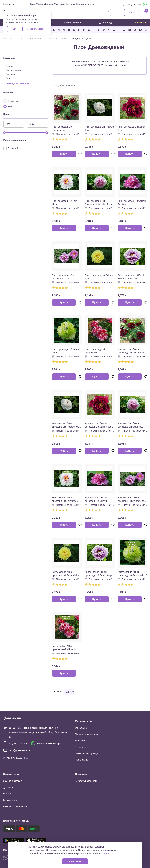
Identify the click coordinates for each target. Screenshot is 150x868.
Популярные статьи (85, 4)
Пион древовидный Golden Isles (99, 277)
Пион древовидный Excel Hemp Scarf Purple (131, 277)
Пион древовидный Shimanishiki (95, 351)
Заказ (32, 4)
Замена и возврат (12, 781)
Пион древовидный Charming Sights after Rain (98, 203)
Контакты (71, 4)
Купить (64, 154)
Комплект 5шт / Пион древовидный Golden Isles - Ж (66, 574)
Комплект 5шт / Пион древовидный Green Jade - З (133, 574)
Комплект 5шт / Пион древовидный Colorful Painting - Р (96, 500)
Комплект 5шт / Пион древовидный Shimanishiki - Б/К (66, 648)
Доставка (49, 4)
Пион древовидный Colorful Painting (132, 203)
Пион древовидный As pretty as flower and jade (67, 277)
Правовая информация (87, 753)
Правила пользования (87, 734)
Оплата (40, 4)
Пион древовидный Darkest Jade (132, 128)
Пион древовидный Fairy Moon (65, 203)
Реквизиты (81, 747)
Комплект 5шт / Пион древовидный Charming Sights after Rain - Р (130, 425)
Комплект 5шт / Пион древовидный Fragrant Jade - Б (66, 425)
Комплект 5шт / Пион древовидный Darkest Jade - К (99, 425)
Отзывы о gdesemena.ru (16, 806)
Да (15, 29)
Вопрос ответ (10, 800)
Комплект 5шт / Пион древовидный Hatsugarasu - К (132, 351)
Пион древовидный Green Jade (65, 351)
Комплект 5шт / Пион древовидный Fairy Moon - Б (67, 499)
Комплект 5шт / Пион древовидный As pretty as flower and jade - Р (131, 500)
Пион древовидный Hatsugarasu (62, 128)
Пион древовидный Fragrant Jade (99, 128)
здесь (106, 853)
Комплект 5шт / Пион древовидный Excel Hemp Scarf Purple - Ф (98, 574)
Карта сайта (81, 760)
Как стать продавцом (86, 781)
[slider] (4, 133)
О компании (60, 4)
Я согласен (75, 861)
